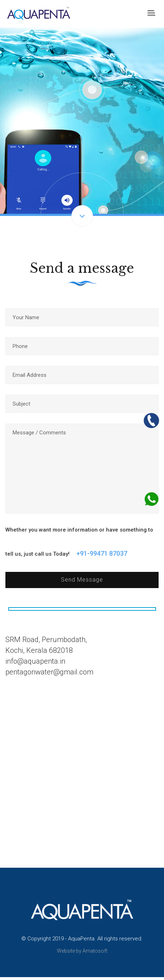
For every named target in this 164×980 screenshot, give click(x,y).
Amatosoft (95, 951)
